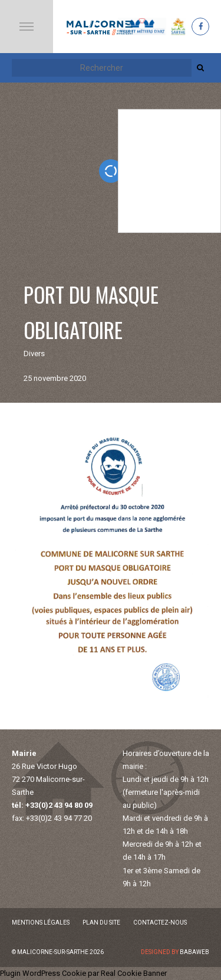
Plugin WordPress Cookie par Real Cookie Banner (83, 973)
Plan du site (101, 923)
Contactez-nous (160, 923)
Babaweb (194, 952)
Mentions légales (41, 923)
